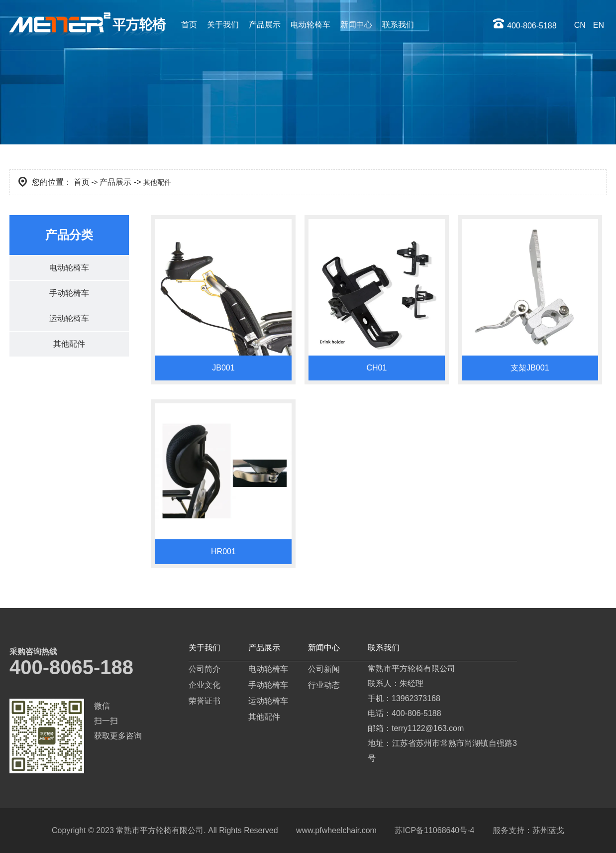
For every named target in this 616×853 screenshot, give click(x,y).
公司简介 (205, 669)
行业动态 (324, 685)
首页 (189, 25)
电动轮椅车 (310, 25)
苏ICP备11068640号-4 (434, 830)
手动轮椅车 (69, 293)
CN (580, 25)
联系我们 (398, 25)
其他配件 (69, 344)
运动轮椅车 (69, 318)
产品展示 (265, 25)
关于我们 (223, 25)
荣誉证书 (205, 701)
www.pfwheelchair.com (336, 830)
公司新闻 (324, 669)
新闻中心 (356, 25)
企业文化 (205, 685)
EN (599, 25)
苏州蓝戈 (548, 830)
